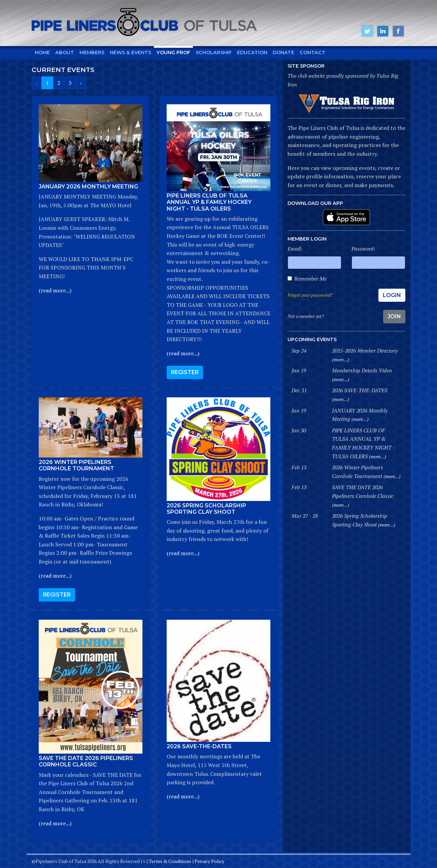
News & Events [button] (130, 52)
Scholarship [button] (214, 52)
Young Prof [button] (173, 52)
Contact (313, 52)
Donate (283, 52)
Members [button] (92, 52)
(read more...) (55, 290)
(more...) (341, 359)
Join (394, 316)
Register (185, 372)
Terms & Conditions (170, 861)
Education (252, 52)
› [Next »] (81, 83)
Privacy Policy (209, 861)
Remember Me (310, 279)
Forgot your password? (310, 295)
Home (42, 52)
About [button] (65, 52)
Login (392, 295)
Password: (363, 249)
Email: (295, 249)
